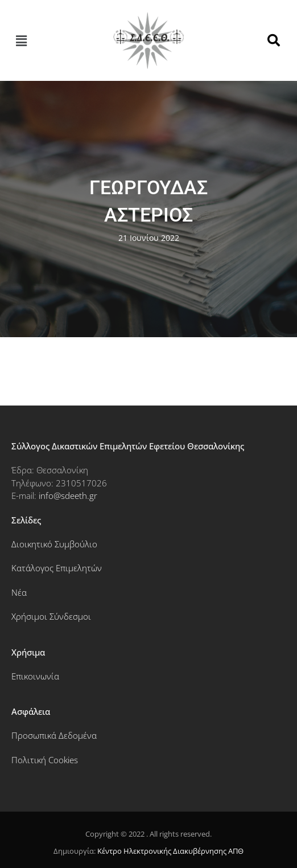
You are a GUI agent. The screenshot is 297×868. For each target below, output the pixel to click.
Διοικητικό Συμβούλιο (54, 544)
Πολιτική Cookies (45, 760)
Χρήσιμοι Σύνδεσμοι (51, 616)
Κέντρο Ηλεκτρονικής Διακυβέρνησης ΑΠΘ (170, 851)
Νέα (19, 592)
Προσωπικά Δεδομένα (54, 735)
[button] (21, 40)
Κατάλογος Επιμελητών (57, 568)
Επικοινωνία (35, 676)
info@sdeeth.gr (68, 496)
